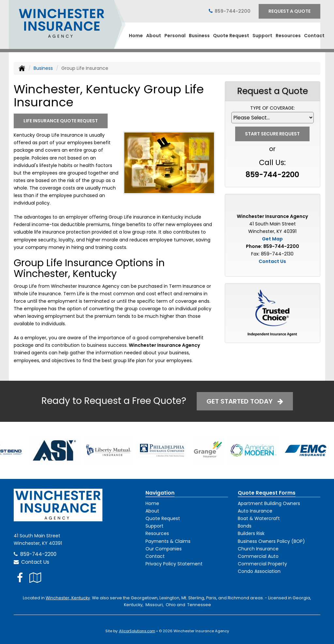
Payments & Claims (168, 541)
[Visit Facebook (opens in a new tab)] (20, 578)
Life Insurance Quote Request (61, 121)
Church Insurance (258, 549)
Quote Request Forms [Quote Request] (267, 493)
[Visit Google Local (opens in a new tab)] (35, 578)
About (154, 36)
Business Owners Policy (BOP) (271, 541)
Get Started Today (245, 401)
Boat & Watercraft (259, 518)
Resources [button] (288, 36)
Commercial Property (262, 564)
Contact (314, 36)
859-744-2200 (233, 11)
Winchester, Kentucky (68, 598)
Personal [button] (175, 36)
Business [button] (199, 36)
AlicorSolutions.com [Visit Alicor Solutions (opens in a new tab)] (137, 631)
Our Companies (164, 549)
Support (154, 526)
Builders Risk (251, 533)
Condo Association (259, 571)
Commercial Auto (258, 556)
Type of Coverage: (273, 108)
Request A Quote (289, 11)
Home (136, 36)
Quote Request (163, 518)
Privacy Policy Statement (174, 564)
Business (43, 68)
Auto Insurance (255, 511)
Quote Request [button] (231, 36)
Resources (157, 533)
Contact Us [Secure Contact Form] (272, 261)
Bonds (245, 526)
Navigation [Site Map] (160, 493)
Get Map (272, 239)
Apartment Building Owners (269, 503)
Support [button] (262, 36)
